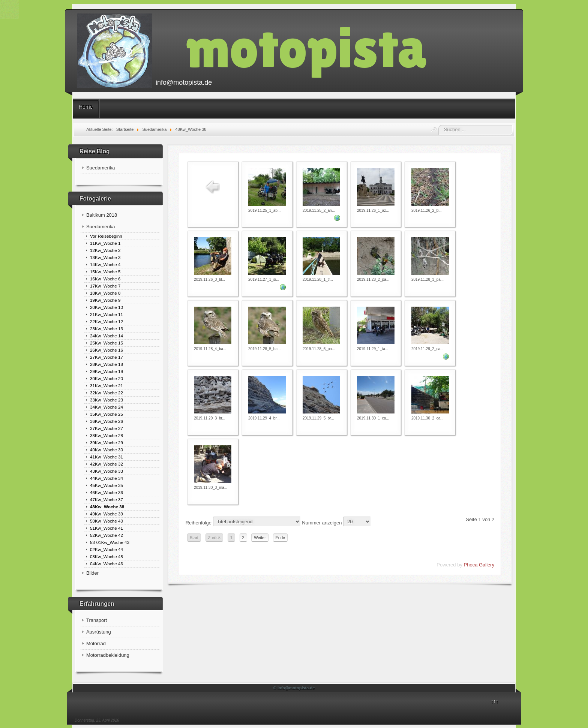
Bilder (92, 573)
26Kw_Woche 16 (106, 350)
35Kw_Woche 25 (106, 414)
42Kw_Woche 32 (106, 464)
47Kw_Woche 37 (106, 500)
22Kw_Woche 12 (106, 321)
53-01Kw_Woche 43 (110, 542)
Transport (97, 620)
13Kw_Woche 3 (105, 257)
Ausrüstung (99, 632)
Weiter (260, 538)
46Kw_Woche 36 (106, 492)
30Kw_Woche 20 (106, 378)
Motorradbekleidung (108, 655)
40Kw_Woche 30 (106, 450)
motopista (306, 47)
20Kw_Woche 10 (106, 307)
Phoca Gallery (479, 565)
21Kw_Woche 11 (106, 314)
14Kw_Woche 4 (105, 264)
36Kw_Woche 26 (106, 421)
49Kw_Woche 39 (106, 514)
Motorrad (96, 643)
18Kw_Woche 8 (105, 293)
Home (86, 107)
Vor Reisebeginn (106, 236)
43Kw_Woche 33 (106, 471)
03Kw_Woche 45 (106, 556)
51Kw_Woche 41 (106, 528)
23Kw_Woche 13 (106, 329)
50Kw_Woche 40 (106, 521)
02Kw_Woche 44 (106, 549)
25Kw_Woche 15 (106, 343)
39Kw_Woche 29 (106, 443)
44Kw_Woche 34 (106, 478)
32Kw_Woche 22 (106, 393)
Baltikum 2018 (102, 215)
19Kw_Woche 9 (105, 300)
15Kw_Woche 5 (105, 272)
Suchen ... (439, 125)
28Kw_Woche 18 (106, 364)
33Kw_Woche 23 (106, 400)
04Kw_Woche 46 (106, 564)
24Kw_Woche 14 (106, 336)
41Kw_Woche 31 (106, 457)
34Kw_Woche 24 (106, 407)
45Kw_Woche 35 (106, 485)
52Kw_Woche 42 (106, 535)
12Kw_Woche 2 (105, 250)
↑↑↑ (495, 701)
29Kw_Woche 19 (106, 371)
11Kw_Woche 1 (105, 243)
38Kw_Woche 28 (106, 435)
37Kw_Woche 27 (106, 428)
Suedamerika (101, 168)
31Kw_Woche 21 (106, 386)
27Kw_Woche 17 (106, 357)
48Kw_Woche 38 (107, 507)
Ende (280, 538)
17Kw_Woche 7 (105, 286)
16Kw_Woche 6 (105, 279)
